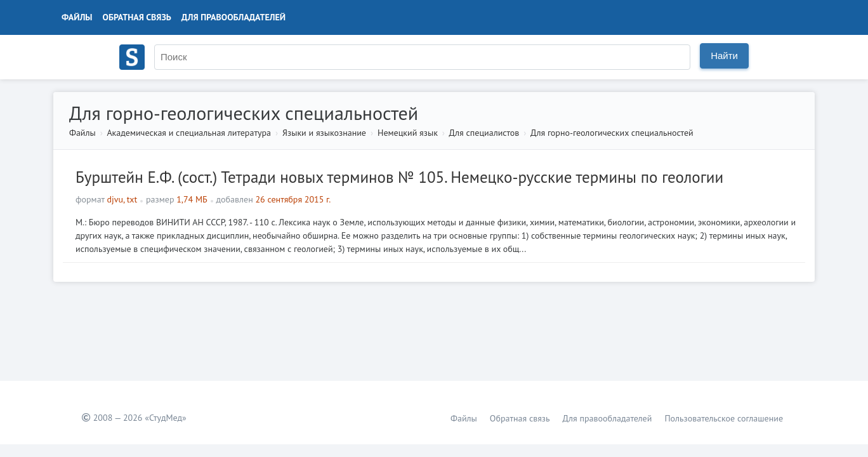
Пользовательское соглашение (724, 418)
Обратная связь (137, 17)
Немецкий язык (408, 133)
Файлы (77, 17)
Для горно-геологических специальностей (612, 133)
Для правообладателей (233, 17)
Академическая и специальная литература (189, 133)
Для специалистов (484, 133)
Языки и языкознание (324, 133)
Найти (724, 56)
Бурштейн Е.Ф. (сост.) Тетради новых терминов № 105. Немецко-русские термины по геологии (399, 177)
